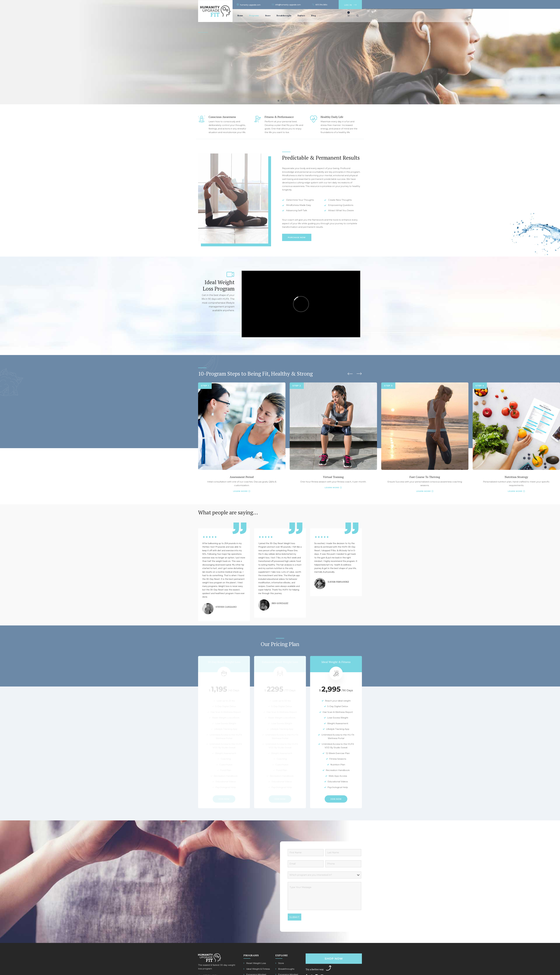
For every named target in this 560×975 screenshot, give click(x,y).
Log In (348, 5)
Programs (254, 16)
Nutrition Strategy (516, 477)
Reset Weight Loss (256, 963)
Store (268, 16)
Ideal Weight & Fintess (258, 969)
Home (240, 16)
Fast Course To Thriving (425, 477)
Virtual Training (333, 477)
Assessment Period (242, 477)
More (244, 491)
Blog (314, 16)
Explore (301, 16)
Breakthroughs (284, 16)
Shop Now (334, 959)
